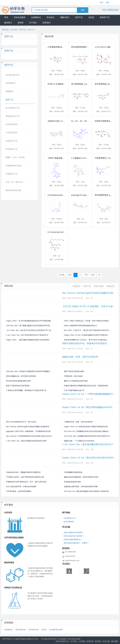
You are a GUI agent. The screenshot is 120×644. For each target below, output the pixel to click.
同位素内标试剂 (12, 75)
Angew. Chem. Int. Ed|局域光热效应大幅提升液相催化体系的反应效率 (86, 427)
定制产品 (9, 51)
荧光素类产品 (12, 149)
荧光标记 (51, 17)
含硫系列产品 (12, 141)
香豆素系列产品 (12, 108)
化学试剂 (14, 30)
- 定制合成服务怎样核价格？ (73, 532)
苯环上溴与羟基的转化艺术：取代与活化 (20, 422)
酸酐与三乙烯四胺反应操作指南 (75, 381)
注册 (107, 3)
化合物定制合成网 (56, 630)
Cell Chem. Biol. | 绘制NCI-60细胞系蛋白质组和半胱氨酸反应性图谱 (28, 371)
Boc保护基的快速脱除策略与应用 (18, 381)
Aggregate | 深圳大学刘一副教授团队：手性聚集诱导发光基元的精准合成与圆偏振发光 (28, 431)
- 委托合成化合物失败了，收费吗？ (76, 543)
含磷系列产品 (12, 174)
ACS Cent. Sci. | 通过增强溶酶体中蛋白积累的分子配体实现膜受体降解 (86, 491)
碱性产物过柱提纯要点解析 (73, 371)
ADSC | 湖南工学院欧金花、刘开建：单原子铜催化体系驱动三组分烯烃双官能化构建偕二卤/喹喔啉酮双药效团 (86, 321)
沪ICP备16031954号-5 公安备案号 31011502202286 (61, 639)
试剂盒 (91, 17)
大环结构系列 (12, 133)
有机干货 (87, 286)
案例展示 (8, 23)
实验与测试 (99, 286)
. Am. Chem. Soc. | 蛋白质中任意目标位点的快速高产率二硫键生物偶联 (28, 330)
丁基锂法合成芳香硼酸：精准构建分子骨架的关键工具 (25, 390)
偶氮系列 (10, 91)
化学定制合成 (33, 630)
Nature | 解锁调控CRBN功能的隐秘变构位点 (80, 326)
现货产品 (9, 36)
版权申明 (90, 641)
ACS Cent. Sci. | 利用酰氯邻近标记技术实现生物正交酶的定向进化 (86, 431)
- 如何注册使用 (68, 522)
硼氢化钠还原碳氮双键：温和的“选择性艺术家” (80, 477)
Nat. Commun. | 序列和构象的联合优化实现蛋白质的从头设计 (28, 436)
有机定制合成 (20, 630)
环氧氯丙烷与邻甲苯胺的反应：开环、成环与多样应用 (25, 482)
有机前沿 (76, 286)
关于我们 (33, 23)
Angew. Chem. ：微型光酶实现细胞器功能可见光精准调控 (27, 340)
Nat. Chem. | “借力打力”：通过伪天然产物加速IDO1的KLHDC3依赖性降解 (86, 330)
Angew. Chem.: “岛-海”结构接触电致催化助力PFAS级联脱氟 (28, 321)
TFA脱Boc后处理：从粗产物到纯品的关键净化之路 (24, 477)
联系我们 (47, 23)
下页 (86, 275)
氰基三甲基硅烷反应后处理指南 (17, 386)
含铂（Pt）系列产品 (14, 182)
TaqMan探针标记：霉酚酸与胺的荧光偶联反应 (22, 472)
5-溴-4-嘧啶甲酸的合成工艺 (73, 390)
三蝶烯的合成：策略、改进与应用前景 (77, 422)
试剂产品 (79, 17)
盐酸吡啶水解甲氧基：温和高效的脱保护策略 (80, 487)
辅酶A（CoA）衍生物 (15, 157)
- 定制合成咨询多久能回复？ (73, 536)
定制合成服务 (20, 17)
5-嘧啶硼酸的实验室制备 (72, 472)
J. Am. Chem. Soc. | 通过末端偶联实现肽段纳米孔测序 (25, 441)
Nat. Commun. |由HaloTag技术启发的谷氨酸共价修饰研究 (27, 427)
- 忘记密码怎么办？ (70, 518)
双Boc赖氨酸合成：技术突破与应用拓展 (20, 376)
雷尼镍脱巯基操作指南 (72, 482)
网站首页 (5, 30)
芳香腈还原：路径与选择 (72, 376)
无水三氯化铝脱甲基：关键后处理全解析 (20, 487)
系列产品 (23, 30)
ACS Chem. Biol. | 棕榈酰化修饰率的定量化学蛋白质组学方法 (86, 436)
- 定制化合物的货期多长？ (72, 539)
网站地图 (115, 641)
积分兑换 (106, 641)
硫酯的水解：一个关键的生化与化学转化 (78, 441)
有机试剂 (110, 286)
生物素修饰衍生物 (13, 166)
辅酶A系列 (65, 17)
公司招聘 (82, 641)
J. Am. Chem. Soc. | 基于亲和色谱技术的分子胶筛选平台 (26, 335)
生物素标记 (36, 17)
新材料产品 (105, 17)
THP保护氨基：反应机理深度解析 (18, 491)
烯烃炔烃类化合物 (13, 190)
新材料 (21, 23)
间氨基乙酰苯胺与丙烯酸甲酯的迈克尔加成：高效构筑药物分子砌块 (86, 386)
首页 (6, 17)
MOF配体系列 (12, 124)
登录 (102, 3)
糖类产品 (10, 100)
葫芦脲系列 (11, 83)
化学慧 (44, 630)
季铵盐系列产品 (12, 116)
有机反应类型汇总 (62, 641)
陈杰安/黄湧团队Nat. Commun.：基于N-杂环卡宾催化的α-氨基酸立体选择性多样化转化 (86, 340)
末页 (93, 275)
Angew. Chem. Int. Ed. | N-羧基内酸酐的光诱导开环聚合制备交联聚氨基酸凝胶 (86, 335)
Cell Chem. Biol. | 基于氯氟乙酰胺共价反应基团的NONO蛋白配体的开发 (28, 326)
